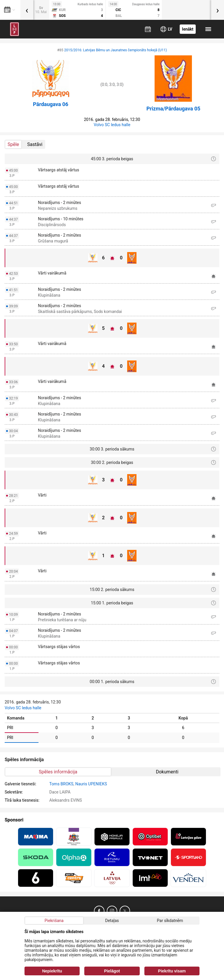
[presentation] (27, 10)
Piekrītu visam (172, 971)
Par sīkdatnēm (170, 921)
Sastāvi (35, 144)
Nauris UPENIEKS (91, 784)
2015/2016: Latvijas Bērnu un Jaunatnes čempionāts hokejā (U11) (116, 50)
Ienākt (188, 29)
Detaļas (112, 921)
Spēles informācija (58, 772)
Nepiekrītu (52, 971)
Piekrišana (54, 921)
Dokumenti (167, 772)
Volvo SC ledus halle (112, 125)
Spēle (13, 144)
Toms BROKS (61, 784)
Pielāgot (112, 971)
